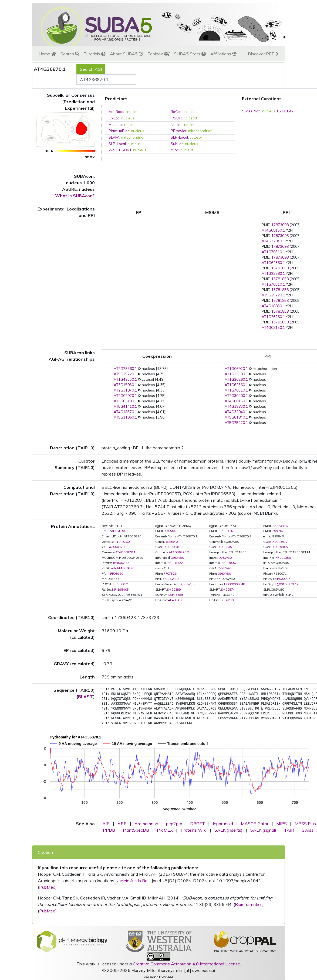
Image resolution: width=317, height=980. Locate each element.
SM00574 (228, 590)
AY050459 (172, 531)
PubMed (47, 887)
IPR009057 (229, 563)
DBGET (198, 824)
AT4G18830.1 (273, 306)
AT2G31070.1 (125, 390)
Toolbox (158, 54)
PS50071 (122, 584)
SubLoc (177, 144)
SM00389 (174, 590)
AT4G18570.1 (125, 412)
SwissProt (251, 111)
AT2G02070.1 (125, 396)
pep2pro (174, 824)
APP (122, 824)
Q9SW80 (177, 558)
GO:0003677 (278, 542)
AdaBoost (117, 112)
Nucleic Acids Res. (133, 881)
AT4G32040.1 (273, 241)
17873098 (280, 225)
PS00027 (284, 579)
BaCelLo (178, 112)
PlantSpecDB (136, 830)
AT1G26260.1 (273, 317)
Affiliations (223, 54)
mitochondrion (200, 131)
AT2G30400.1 (236, 396)
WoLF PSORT (120, 150)
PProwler (179, 131)
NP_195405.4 (122, 590)
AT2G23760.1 (125, 369)
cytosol (196, 137)
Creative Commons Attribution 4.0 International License (186, 964)
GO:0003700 (117, 547)
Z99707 (278, 531)
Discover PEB (263, 54)
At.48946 (175, 600)
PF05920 (117, 574)
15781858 (280, 268)
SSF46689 (176, 595)
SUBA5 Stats (190, 54)
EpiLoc (114, 118)
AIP (106, 824)
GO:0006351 (224, 547)
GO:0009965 (278, 547)
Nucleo (177, 125)
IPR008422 (175, 563)
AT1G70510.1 (273, 252)
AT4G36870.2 (179, 552)
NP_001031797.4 (286, 584)
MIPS (281, 824)
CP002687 (226, 531)
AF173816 (280, 526)
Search (70, 54)
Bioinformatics (249, 904)
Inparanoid (223, 824)
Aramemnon (146, 824)
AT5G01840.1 (236, 417)
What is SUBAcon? (75, 196)
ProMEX (165, 830)
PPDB (109, 830)
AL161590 (119, 531)
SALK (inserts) (228, 830)
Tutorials (95, 54)
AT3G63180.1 (125, 401)
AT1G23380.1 (273, 273)
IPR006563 (121, 563)
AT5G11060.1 (125, 417)
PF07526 (170, 574)
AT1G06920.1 (236, 369)
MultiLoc (116, 125)
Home (47, 54)
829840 (172, 542)
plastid (191, 118)
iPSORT (177, 118)
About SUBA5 (127, 54)
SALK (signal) (263, 830)
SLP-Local (179, 137)
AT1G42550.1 (125, 379)
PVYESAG (225, 568)
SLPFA (114, 137)
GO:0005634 (170, 547)
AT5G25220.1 (273, 295)
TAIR (289, 830)
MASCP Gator (255, 824)
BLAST (86, 697)
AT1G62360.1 (273, 263)
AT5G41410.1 (125, 406)
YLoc (175, 150)
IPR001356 (283, 558)
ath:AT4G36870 (123, 568)
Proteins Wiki (194, 830)
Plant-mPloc (119, 131)
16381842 (285, 111)
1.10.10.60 (122, 542)
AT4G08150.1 (273, 230)
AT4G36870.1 (125, 552)
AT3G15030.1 (125, 385)
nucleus (134, 112)
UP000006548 (235, 584)
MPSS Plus (305, 824)
